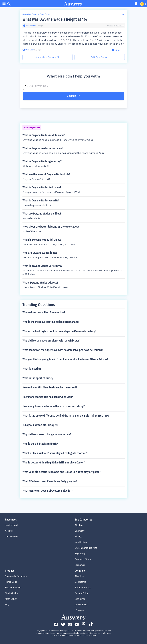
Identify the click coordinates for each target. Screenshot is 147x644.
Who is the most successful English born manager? (51, 322)
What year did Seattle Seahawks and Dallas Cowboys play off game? (61, 472)
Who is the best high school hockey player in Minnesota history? (59, 331)
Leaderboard (11, 525)
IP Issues (79, 610)
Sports (35, 14)
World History (82, 542)
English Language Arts (86, 548)
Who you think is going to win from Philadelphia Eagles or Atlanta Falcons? (65, 359)
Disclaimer (80, 599)
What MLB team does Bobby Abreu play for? (48, 491)
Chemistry (80, 531)
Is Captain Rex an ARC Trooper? (40, 425)
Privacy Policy (82, 593)
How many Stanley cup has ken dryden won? (48, 397)
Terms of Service (83, 588)
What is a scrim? (32, 369)
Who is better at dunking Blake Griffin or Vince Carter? (54, 463)
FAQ (7, 605)
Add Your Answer (100, 57)
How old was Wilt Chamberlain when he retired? (50, 388)
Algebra (79, 525)
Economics (80, 565)
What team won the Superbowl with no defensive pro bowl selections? (63, 350)
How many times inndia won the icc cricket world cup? (54, 406)
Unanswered (11, 537)
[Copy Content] (116, 50)
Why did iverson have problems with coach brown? (51, 341)
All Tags (9, 531)
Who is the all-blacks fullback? (40, 444)
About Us (79, 576)
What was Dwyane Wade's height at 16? (55, 19)
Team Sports (45, 14)
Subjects (26, 14)
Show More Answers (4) (47, 57)
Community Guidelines (16, 576)
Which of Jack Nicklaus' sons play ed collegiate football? (55, 453)
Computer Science (84, 559)
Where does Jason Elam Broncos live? (44, 312)
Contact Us (80, 582)
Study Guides (11, 593)
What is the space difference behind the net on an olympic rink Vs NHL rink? (66, 416)
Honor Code (11, 582)
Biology (78, 537)
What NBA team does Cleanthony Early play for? (50, 481)
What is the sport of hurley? (38, 378)
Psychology (80, 554)
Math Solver (11, 599)
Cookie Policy (81, 605)
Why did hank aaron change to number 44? (47, 434)
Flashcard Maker (13, 588)
